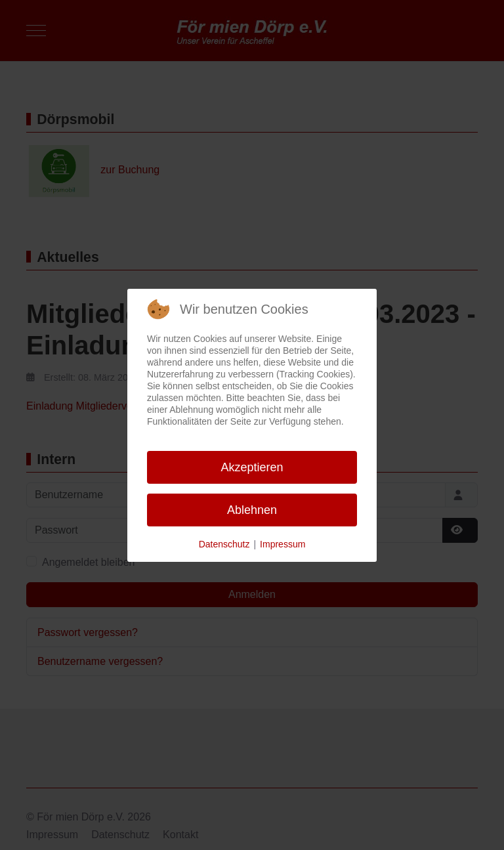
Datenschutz (224, 544)
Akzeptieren (252, 467)
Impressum (283, 544)
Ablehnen (252, 510)
